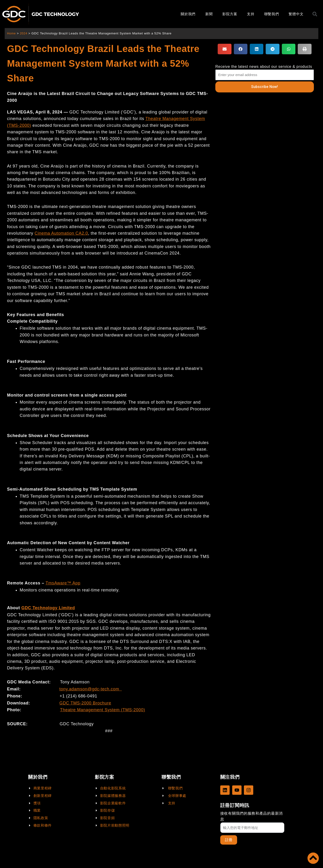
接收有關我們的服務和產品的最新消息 (251, 816)
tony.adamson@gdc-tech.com (89, 689)
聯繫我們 (272, 14)
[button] (224, 49)
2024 (24, 33)
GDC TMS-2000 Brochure (85, 703)
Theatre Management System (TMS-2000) (103, 710)
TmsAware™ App (63, 583)
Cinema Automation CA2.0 (61, 233)
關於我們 (188, 14)
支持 (251, 14)
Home (12, 33)
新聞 (209, 14)
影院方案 (230, 14)
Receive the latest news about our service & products (264, 67)
